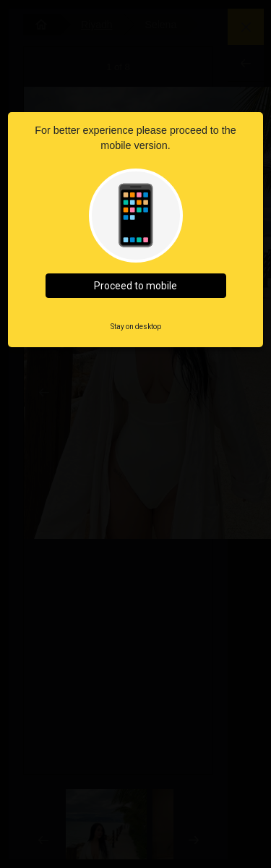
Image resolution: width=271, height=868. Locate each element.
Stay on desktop (136, 327)
